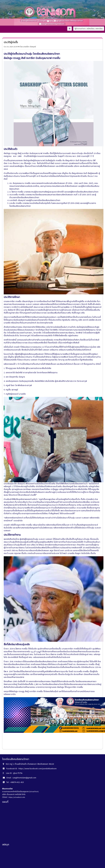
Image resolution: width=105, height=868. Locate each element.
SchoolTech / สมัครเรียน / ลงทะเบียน (89, 29)
